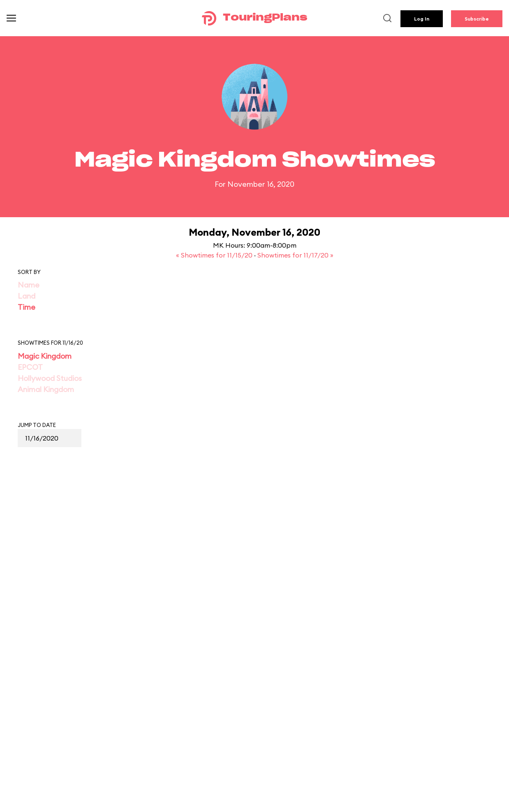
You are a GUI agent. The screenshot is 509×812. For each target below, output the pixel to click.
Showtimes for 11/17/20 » (295, 255)
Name (29, 285)
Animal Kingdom (46, 389)
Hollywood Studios (50, 378)
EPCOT (30, 367)
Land (27, 296)
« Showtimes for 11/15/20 (215, 255)
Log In (422, 19)
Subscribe (477, 19)
